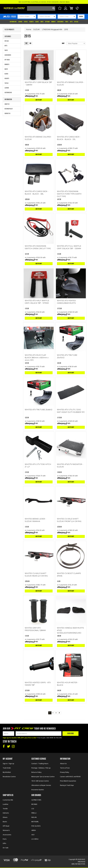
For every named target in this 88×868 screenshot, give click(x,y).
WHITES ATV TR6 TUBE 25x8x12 (38, 410)
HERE (52, 738)
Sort (63, 43)
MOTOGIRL (35, 822)
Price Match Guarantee (68, 781)
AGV (33, 835)
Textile (26, 22)
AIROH (34, 830)
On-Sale (76, 22)
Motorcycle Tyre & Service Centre (43, 777)
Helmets (32, 22)
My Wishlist (7, 772)
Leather (20, 22)
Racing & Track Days (67, 785)
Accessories (60, 22)
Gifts (71, 22)
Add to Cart (39, 100)
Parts (67, 22)
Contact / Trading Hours (40, 764)
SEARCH (81, 17)
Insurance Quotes (38, 790)
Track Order (7, 768)
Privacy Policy (65, 772)
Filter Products (9, 30)
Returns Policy (9, 109)
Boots (42, 22)
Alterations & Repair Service (41, 785)
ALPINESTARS (36, 800)
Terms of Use (65, 768)
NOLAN (34, 817)
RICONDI (34, 804)
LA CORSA (35, 839)
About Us (7, 104)
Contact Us (7, 113)
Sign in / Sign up (8, 764)
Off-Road (47, 22)
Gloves (37, 22)
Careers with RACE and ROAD (70, 777)
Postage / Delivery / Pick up (41, 768)
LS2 (33, 809)
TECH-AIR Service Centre (40, 781)
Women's (53, 22)
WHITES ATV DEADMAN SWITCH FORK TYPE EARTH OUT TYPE (69, 194)
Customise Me (13, 22)
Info (37, 96)
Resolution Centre (9, 777)
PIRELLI (34, 813)
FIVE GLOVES (36, 826)
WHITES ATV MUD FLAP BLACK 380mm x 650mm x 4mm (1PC (37, 358)
